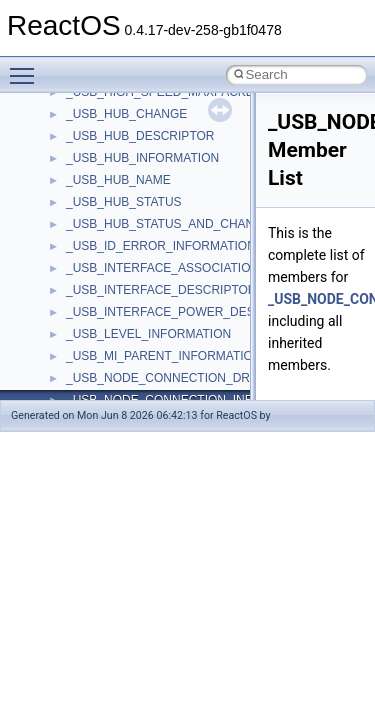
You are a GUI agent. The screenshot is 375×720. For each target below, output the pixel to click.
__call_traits (98, 331)
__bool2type (98, 155)
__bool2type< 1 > (112, 199)
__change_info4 (108, 397)
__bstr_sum (97, 221)
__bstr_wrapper (107, 243)
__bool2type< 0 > (112, 177)
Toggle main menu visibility (27, 67)
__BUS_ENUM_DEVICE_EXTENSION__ (176, 287)
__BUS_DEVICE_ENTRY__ (141, 265)
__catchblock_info (114, 353)
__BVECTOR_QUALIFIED (136, 309)
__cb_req (91, 375)
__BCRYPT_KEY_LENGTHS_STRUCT (171, 111)
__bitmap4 (94, 133)
